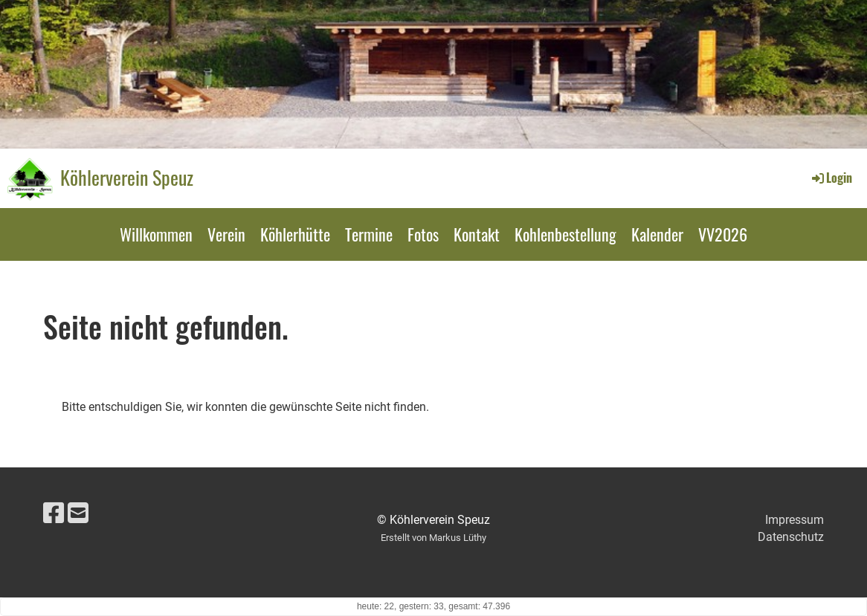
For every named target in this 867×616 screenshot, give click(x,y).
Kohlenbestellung (565, 234)
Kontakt (477, 234)
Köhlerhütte (295, 234)
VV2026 (723, 234)
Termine (369, 234)
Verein (226, 234)
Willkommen (156, 234)
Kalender (657, 234)
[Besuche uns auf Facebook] (54, 513)
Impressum (795, 520)
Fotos (423, 234)
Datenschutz (791, 537)
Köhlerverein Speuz (127, 178)
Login (831, 178)
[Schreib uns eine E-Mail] (78, 513)
